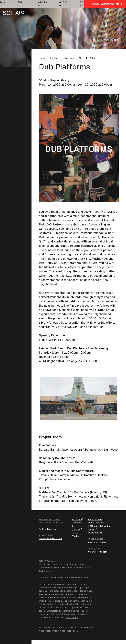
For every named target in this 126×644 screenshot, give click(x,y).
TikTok (75, 533)
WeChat (76, 536)
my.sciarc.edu (95, 519)
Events (54, 58)
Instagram (77, 519)
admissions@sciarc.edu (51, 538)
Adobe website (68, 631)
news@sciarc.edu (97, 542)
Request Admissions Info (105, 4)
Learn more (72, 617)
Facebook (77, 523)
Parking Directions (48, 529)
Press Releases (96, 523)
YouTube (76, 529)
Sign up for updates (98, 552)
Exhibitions (68, 58)
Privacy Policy (95, 533)
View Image (110, 40)
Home (42, 58)
